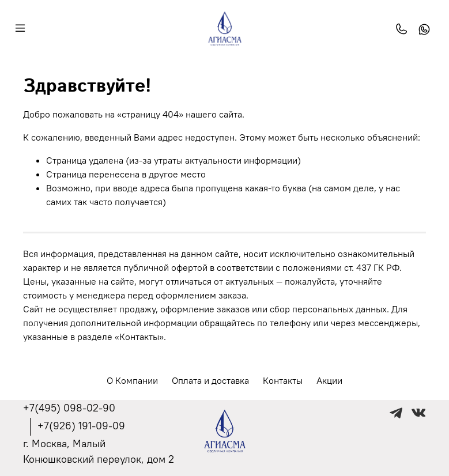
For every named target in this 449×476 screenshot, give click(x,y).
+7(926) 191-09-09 (81, 426)
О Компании (132, 380)
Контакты (283, 380)
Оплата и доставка (210, 380)
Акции (329, 380)
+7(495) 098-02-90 (69, 408)
